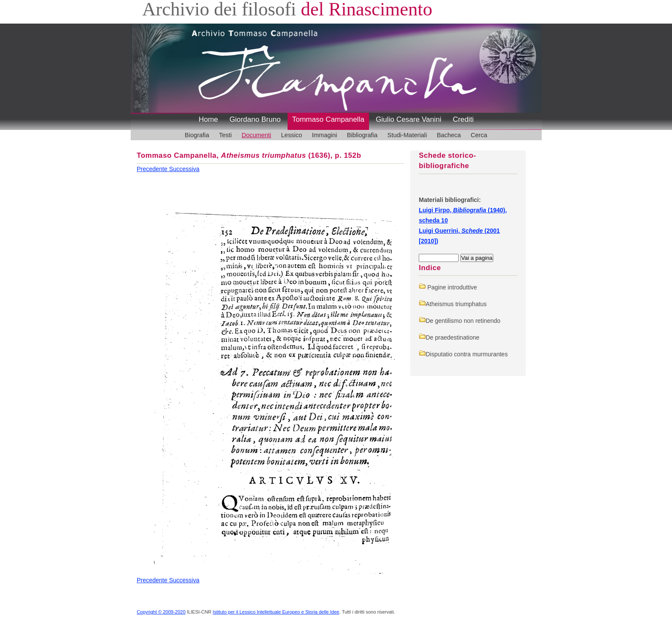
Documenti (256, 135)
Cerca (479, 135)
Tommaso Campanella (328, 119)
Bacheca (449, 135)
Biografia (197, 135)
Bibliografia (362, 135)
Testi (225, 135)
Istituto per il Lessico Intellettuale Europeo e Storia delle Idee (276, 612)
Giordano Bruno (255, 119)
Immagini (325, 135)
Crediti (463, 119)
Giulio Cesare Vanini (409, 119)
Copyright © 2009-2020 (161, 612)
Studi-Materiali (407, 135)
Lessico (292, 135)
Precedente (153, 169)
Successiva (184, 169)
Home (208, 119)
